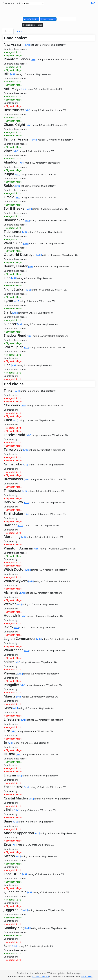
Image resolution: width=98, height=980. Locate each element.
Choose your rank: (12, 3)
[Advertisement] (49, 10)
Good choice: (16, 38)
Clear (40, 25)
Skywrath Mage (14, 55)
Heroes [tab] (8, 31)
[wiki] (28, 45)
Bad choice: (14, 384)
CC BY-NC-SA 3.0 (41, 976)
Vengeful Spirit (13, 52)
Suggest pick (29, 25)
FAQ (93, 3)
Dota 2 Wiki (87, 976)
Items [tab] (19, 31)
